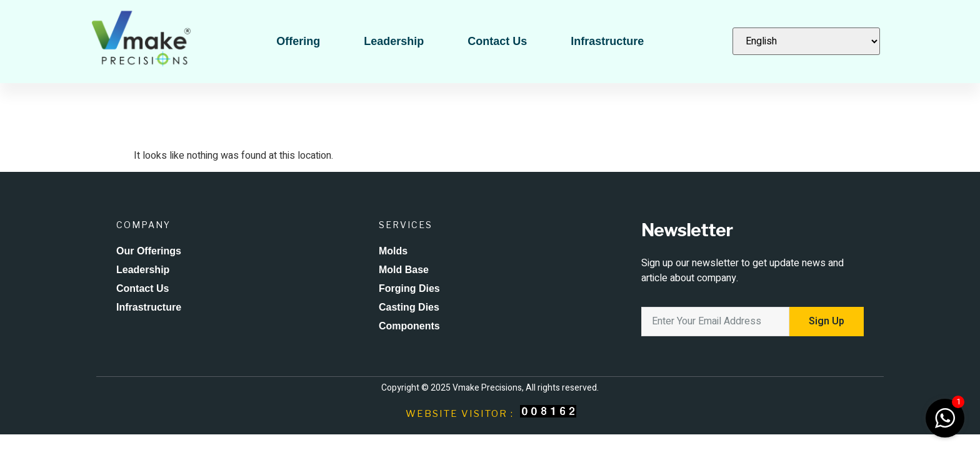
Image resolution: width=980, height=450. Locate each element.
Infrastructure (607, 41)
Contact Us (497, 41)
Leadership (394, 41)
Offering (298, 41)
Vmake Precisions (487, 388)
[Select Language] (806, 41)
